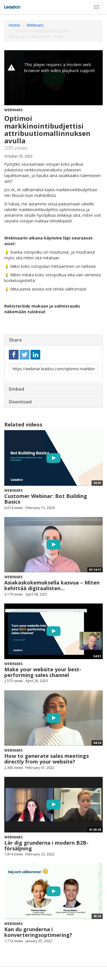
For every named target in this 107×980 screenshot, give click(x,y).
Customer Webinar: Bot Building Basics (46, 499)
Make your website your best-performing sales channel (43, 672)
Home (14, 25)
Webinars (35, 25)
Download (20, 402)
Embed (17, 389)
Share (15, 340)
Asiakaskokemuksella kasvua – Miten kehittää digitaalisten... (52, 585)
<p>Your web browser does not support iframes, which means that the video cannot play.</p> (53, 78)
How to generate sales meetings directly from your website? (47, 759)
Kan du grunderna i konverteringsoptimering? (38, 932)
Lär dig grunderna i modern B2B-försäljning (46, 846)
